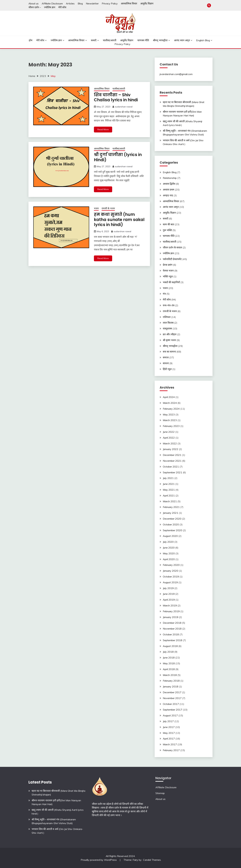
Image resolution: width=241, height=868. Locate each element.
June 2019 (169, 594)
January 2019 (171, 617)
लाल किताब (168, 323)
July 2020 (168, 542)
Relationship (170, 178)
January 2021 (171, 513)
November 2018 (172, 629)
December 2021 (172, 455)
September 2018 (172, 640)
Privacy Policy (110, 3)
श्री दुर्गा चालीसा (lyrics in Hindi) (118, 157)
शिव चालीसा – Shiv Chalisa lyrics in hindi (116, 97)
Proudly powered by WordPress (99, 860)
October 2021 (171, 467)
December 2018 (172, 623)
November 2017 (172, 698)
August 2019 (170, 582)
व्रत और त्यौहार (170, 334)
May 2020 (169, 553)
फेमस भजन (168, 271)
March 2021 (170, 501)
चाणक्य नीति (143, 40)
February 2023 (171, 426)
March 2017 (170, 744)
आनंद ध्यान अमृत (182, 40)
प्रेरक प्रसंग (168, 265)
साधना (166, 363)
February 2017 (171, 750)
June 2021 (169, 484)
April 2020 (169, 559)
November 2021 (172, 461)
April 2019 (169, 600)
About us (34, 3)
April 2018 (169, 669)
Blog (80, 3)
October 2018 (171, 634)
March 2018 (170, 675)
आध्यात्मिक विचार (129, 3)
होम (31, 40)
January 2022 (171, 449)
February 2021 (171, 507)
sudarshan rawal (124, 107)
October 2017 (171, 704)
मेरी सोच (62, 7)
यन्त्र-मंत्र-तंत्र (169, 305)
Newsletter (92, 3)
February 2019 (171, 611)
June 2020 (169, 548)
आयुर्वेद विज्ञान (147, 3)
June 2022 (169, 432)
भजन (96, 208)
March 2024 (170, 403)
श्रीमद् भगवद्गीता (160, 40)
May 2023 (169, 414)
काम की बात (168, 224)
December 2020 (172, 519)
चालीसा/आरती (110, 40)
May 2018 (169, 663)
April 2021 (169, 496)
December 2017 (172, 692)
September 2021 (172, 472)
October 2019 (171, 577)
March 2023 (170, 420)
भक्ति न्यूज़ (168, 276)
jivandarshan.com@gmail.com (176, 74)
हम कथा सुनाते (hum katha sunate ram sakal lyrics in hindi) (119, 220)
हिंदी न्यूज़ (167, 369)
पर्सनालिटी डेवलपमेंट (172, 259)
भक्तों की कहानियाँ (171, 282)
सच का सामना (169, 352)
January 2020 (171, 571)
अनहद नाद (168, 195)
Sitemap (160, 793)
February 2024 (171, 409)
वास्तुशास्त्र (167, 328)
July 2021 (168, 478)
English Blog (203, 40)
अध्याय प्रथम (169, 190)
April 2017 (169, 739)
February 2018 (171, 681)
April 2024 (169, 397)
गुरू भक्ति (167, 230)
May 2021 (169, 490)
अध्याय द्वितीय (169, 184)
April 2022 (169, 438)
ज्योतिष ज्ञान (50, 7)
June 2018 (169, 658)
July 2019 (168, 588)
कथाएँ (94, 40)
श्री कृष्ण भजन (169, 340)
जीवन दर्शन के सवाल (172, 247)
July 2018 (168, 652)
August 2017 (170, 715)
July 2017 (168, 721)
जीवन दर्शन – (35, 7)
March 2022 (170, 443)
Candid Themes (152, 860)
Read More (103, 129)
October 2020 (171, 524)
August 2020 (170, 536)
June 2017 (169, 727)
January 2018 (171, 686)
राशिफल (167, 317)
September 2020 (172, 530)
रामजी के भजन (108, 208)
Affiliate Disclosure (52, 3)
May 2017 (169, 733)
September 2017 (172, 710)
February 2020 (171, 565)
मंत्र (164, 294)
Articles (70, 3)
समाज (166, 357)
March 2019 (170, 605)
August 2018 (170, 646)
